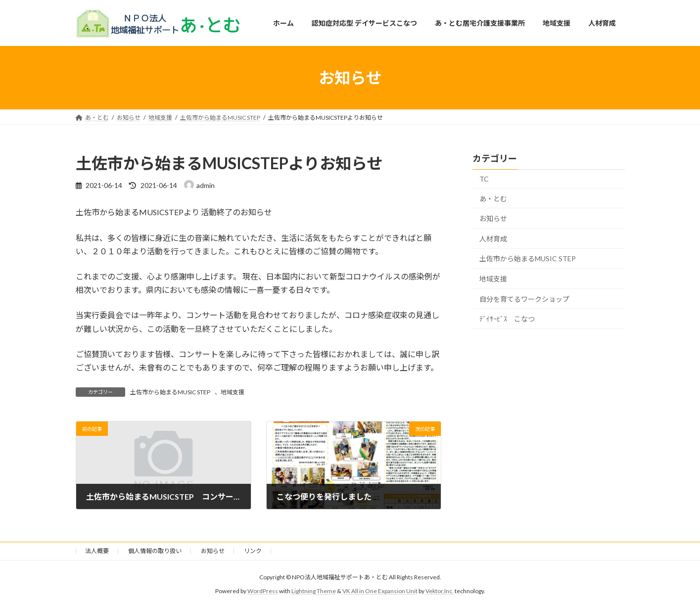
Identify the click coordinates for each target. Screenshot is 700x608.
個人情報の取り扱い (155, 551)
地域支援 (233, 392)
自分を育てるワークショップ (524, 299)
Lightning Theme (314, 591)
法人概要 (97, 551)
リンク (253, 551)
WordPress (263, 591)
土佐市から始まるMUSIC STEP (170, 392)
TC (484, 179)
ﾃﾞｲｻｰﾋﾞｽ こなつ (507, 319)
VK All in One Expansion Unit (380, 591)
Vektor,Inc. (440, 591)
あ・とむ (493, 199)
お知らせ (493, 218)
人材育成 (493, 239)
